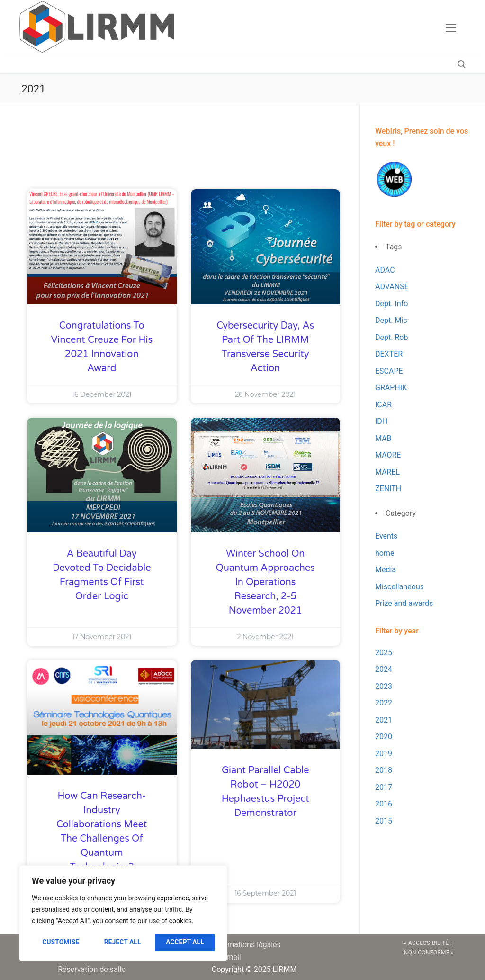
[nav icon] (451, 28)
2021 (384, 720)
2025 (384, 653)
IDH (381, 421)
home (385, 553)
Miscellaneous (400, 587)
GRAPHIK (391, 388)
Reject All (123, 942)
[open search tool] (462, 64)
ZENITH (388, 489)
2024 (384, 669)
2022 (384, 703)
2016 (384, 804)
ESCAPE (389, 371)
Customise (61, 942)
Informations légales (246, 945)
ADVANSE (392, 287)
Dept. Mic (391, 320)
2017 (384, 787)
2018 (384, 770)
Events (386, 536)
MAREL (387, 472)
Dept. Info (391, 304)
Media (386, 570)
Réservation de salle (92, 969)
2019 (384, 754)
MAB (383, 438)
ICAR (383, 405)
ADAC (385, 270)
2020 (384, 737)
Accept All (185, 942)
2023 (384, 686)
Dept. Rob (391, 337)
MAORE (388, 455)
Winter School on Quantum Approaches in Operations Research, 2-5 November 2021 (265, 582)
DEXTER (389, 354)
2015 (384, 821)
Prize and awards (404, 603)
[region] (123, 913)
